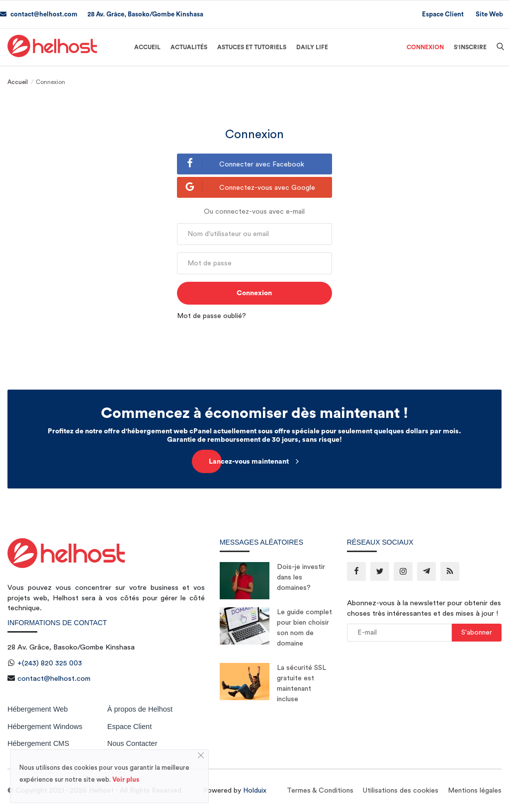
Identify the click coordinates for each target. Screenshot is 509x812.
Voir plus (126, 779)
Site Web (489, 14)
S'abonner (477, 633)
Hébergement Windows (45, 727)
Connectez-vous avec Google (246, 186)
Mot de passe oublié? (212, 316)
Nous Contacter (132, 743)
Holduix (255, 791)
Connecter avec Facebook (241, 163)
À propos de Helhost (140, 709)
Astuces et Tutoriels (252, 47)
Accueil (147, 47)
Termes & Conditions (320, 791)
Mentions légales (475, 791)
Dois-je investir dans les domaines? (301, 577)
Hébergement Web (38, 709)
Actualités (189, 47)
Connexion (425, 47)
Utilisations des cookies (401, 791)
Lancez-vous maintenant (255, 461)
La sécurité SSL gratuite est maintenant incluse (301, 684)
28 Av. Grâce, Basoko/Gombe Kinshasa (145, 14)
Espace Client (443, 14)
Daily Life (312, 47)
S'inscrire (470, 47)
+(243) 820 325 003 (50, 663)
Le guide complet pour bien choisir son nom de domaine (304, 628)
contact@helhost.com (39, 14)
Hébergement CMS (38, 743)
